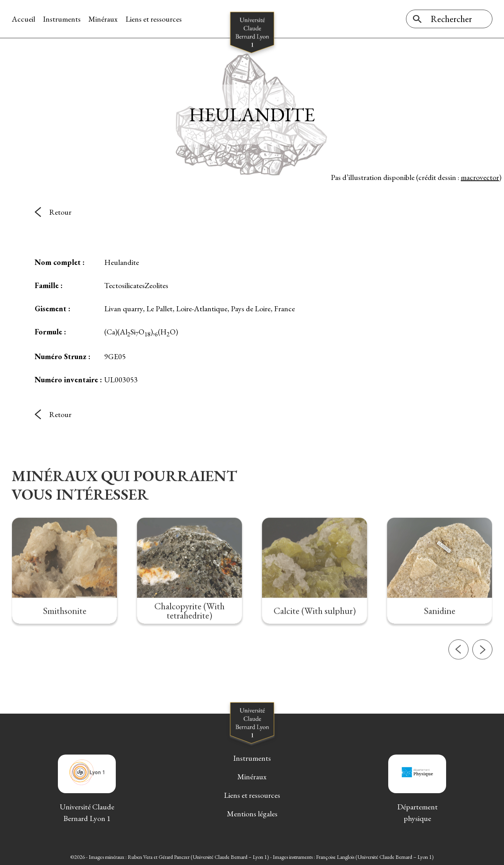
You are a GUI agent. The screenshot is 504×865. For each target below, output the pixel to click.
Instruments (62, 19)
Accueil (23, 19)
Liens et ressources (154, 19)
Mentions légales (252, 814)
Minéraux (103, 19)
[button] (458, 678)
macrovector (480, 177)
